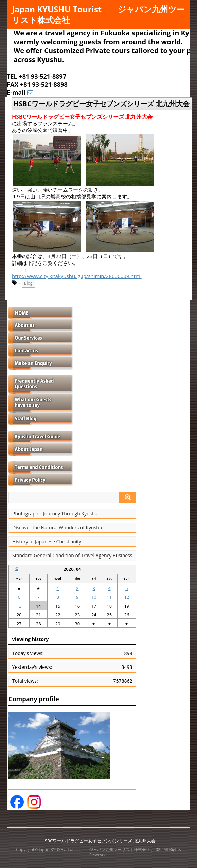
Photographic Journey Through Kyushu (55, 514)
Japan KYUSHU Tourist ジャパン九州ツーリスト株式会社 (98, 14)
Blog (28, 283)
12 (127, 597)
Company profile (34, 699)
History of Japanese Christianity (47, 542)
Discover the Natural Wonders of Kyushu (57, 528)
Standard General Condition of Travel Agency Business (72, 556)
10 (94, 597)
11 (109, 597)
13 (19, 606)
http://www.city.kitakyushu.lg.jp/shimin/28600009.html (77, 276)
